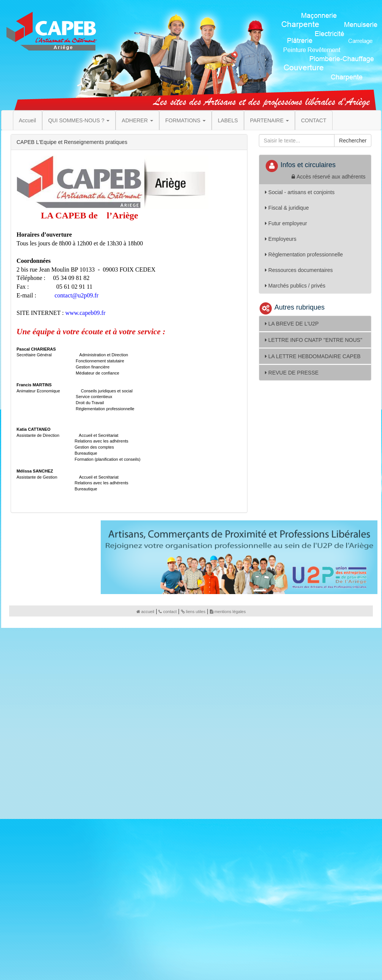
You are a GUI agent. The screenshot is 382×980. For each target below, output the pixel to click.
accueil (145, 612)
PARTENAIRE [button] (269, 120)
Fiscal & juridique (287, 208)
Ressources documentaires (299, 270)
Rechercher (353, 141)
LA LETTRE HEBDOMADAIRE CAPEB (313, 356)
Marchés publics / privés (295, 286)
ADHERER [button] (137, 120)
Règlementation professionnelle (304, 254)
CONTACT (314, 120)
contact (167, 612)
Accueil (28, 120)
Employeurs (281, 239)
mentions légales (228, 612)
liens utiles (193, 612)
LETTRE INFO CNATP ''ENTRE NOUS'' (314, 340)
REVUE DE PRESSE (292, 373)
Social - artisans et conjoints (300, 192)
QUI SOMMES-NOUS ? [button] (79, 120)
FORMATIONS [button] (185, 120)
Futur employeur (286, 223)
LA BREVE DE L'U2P (292, 324)
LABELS (228, 120)
